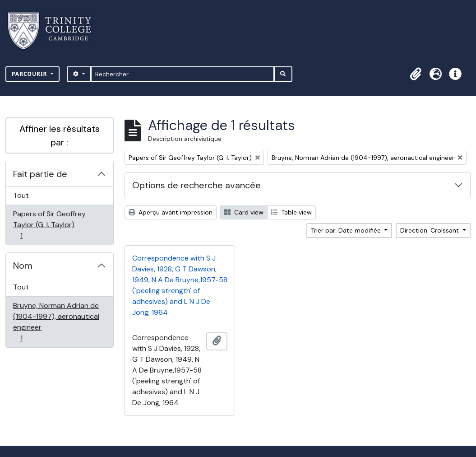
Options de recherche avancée (196, 185)
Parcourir (30, 74)
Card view (244, 212)
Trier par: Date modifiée (347, 230)
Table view (291, 212)
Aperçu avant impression (171, 212)
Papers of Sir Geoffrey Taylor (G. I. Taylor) (49, 225)
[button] (416, 74)
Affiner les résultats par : (60, 135)
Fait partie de (40, 174)
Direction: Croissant (430, 230)
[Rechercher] (183, 74)
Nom (23, 266)
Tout (21, 195)
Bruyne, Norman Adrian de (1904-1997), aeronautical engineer (56, 322)
